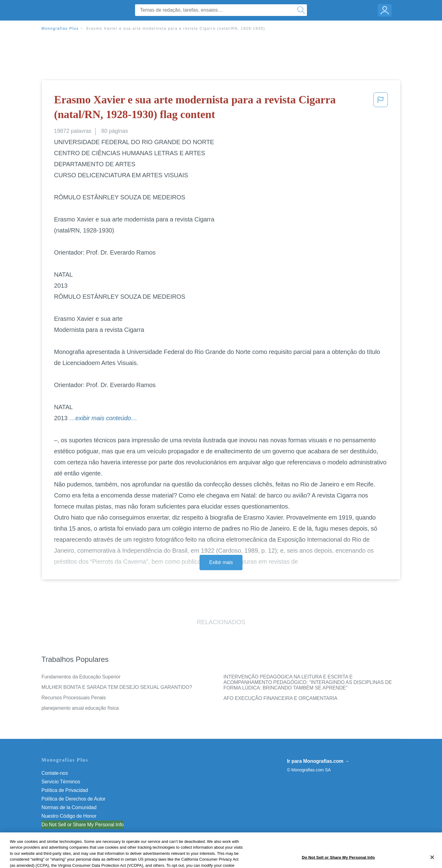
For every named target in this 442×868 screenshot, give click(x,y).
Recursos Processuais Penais (74, 698)
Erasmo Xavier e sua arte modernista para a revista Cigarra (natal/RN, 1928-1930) (176, 29)
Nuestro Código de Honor (69, 816)
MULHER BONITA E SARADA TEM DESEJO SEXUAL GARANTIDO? (117, 687)
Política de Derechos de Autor (74, 799)
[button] (381, 108)
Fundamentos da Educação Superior (81, 677)
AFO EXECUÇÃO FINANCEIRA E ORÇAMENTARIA (280, 698)
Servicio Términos (61, 782)
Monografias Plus (60, 29)
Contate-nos (55, 773)
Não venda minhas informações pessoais (86, 825)
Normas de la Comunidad (69, 807)
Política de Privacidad (65, 790)
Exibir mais (221, 562)
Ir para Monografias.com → (318, 761)
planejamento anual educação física (80, 708)
